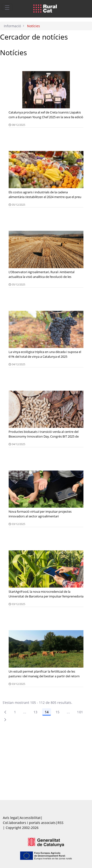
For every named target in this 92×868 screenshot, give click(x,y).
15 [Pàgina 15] (58, 712)
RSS (61, 823)
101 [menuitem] (80, 712)
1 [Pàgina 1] (15, 712)
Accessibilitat (30, 818)
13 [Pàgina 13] (36, 712)
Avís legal (10, 818)
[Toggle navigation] (7, 7)
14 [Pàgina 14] (47, 712)
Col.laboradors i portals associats (29, 823)
